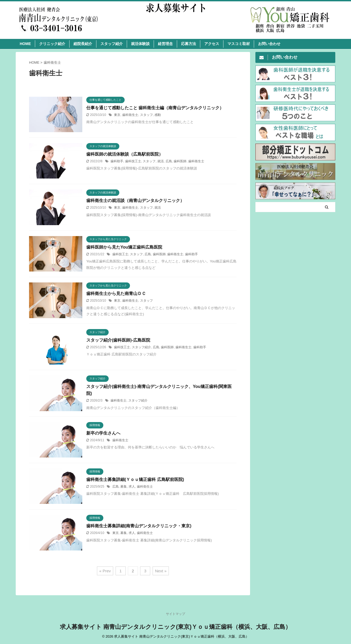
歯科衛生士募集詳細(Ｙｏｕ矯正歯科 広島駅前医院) (135, 479)
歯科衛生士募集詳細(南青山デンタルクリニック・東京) (139, 526)
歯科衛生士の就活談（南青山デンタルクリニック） (135, 201)
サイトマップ (175, 614)
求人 (132, 487)
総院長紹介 (83, 44)
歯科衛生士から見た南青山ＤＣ (116, 293)
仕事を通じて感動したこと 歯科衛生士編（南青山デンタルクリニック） (155, 108)
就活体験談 (140, 44)
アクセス (212, 44)
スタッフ (146, 115)
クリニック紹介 (52, 44)
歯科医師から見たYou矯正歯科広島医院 (124, 247)
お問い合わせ (269, 44)
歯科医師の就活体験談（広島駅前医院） (125, 154)
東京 (117, 115)
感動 (158, 115)
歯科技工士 (133, 161)
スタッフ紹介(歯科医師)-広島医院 (118, 340)
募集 (124, 487)
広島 (169, 161)
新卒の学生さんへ (103, 433)
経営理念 (165, 44)
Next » (161, 571)
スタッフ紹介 (112, 44)
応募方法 (189, 44)
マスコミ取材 (239, 44)
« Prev (105, 571)
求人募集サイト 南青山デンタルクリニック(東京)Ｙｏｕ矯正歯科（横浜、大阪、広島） (176, 627)
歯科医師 (180, 161)
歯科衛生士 (130, 115)
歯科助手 (117, 161)
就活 (161, 161)
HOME (25, 44)
